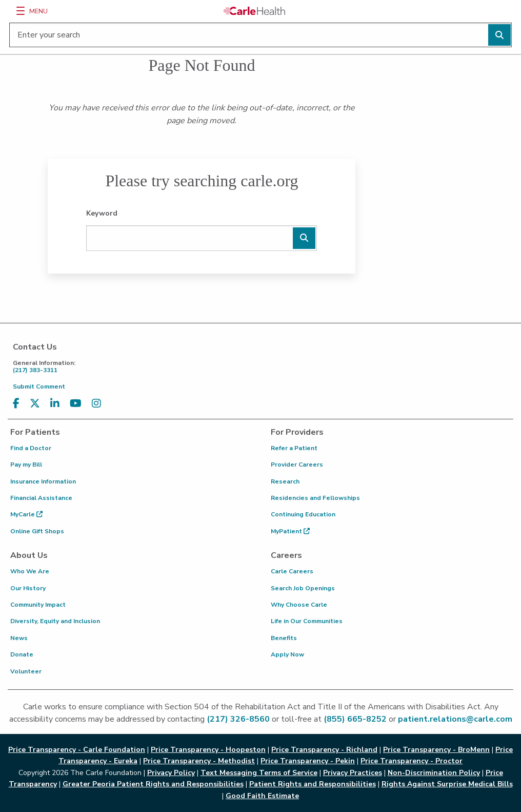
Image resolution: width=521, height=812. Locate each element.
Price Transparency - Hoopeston (208, 750)
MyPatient (290, 531)
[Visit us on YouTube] (76, 404)
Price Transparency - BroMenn (436, 750)
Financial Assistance (41, 498)
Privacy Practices (353, 773)
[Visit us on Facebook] (16, 404)
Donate (22, 654)
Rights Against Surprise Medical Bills (447, 784)
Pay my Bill (26, 465)
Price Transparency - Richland (324, 750)
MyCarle (26, 514)
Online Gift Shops (37, 531)
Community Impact (38, 605)
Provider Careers (297, 465)
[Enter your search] (260, 35)
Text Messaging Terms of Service (259, 773)
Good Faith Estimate (262, 796)
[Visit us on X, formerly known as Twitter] (35, 404)
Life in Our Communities (307, 621)
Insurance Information (43, 481)
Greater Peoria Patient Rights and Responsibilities (153, 784)
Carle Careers (292, 571)
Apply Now (287, 654)
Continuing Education (303, 514)
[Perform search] (499, 35)
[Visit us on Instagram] (96, 404)
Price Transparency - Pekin (308, 761)
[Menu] (21, 11)
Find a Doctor (31, 448)
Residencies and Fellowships (315, 498)
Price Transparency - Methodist (199, 761)
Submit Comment (39, 386)
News (19, 638)
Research (285, 481)
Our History (28, 588)
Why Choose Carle (299, 605)
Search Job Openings (303, 588)
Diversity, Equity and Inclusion (55, 621)
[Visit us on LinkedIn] (55, 404)
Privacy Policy (171, 773)
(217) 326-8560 (238, 719)
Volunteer (26, 671)
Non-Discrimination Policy (434, 773)
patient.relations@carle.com (455, 719)
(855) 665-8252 (355, 719)
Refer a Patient (294, 448)
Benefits (284, 638)
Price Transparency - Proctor (412, 761)
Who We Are (30, 571)
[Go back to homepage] (254, 11)
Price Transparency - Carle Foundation (77, 750)
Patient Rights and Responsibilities (313, 784)
